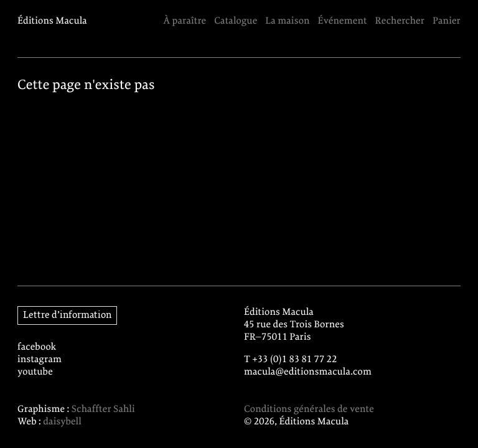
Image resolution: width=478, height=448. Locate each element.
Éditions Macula (52, 21)
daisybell (62, 422)
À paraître (185, 21)
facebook (37, 347)
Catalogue (236, 21)
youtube (35, 372)
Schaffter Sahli (103, 409)
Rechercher (400, 21)
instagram (40, 360)
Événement (343, 21)
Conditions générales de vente (309, 409)
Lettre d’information (67, 315)
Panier (447, 21)
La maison (287, 21)
